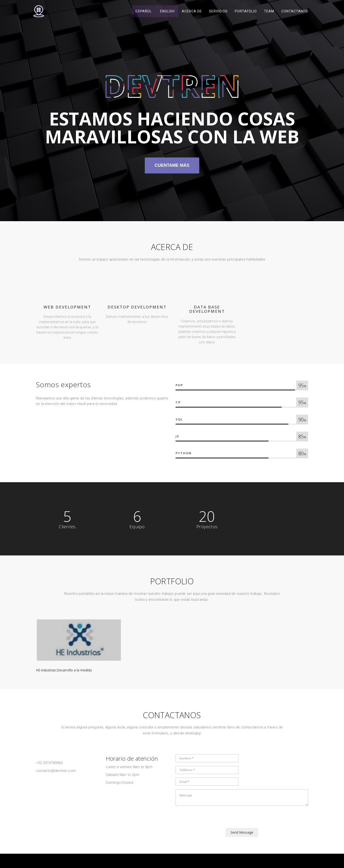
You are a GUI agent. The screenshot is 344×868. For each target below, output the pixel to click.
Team (269, 12)
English (167, 12)
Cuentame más (172, 165)
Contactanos (295, 12)
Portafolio (246, 12)
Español (144, 12)
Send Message (242, 832)
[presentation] (212, 819)
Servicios (218, 12)
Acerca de (192, 12)
